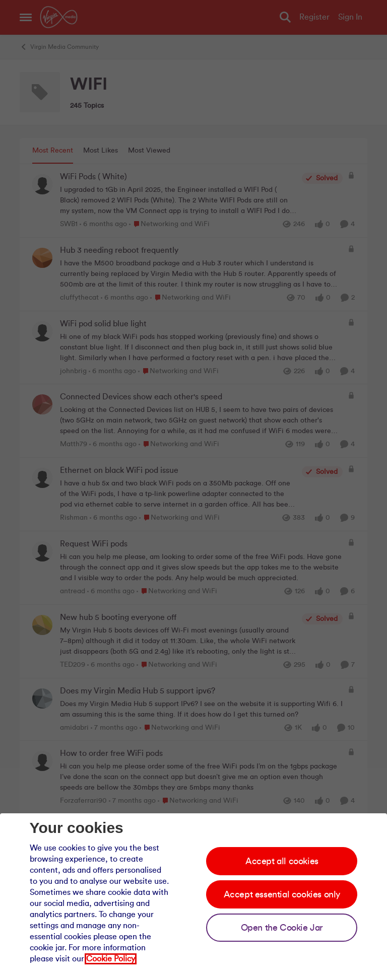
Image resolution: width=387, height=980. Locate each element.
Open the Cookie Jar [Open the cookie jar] (282, 928)
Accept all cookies (282, 861)
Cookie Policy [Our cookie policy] (111, 959)
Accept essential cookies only (282, 894)
